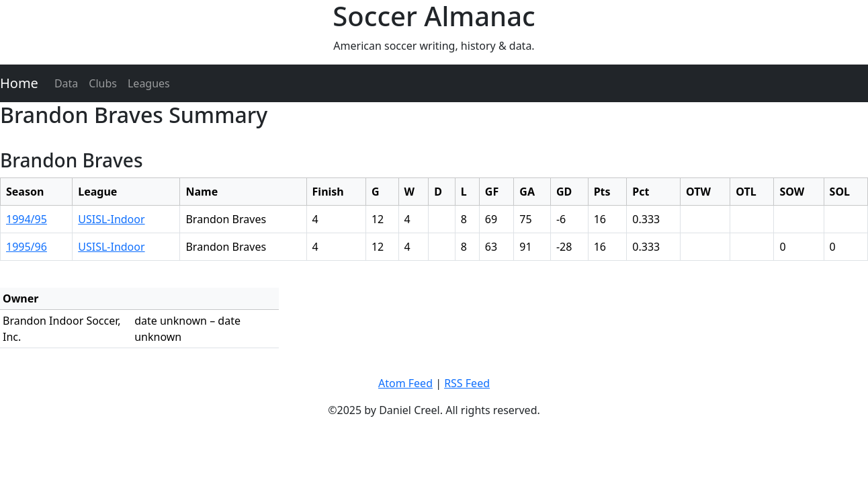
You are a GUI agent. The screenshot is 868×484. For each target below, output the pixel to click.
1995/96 (27, 247)
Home (19, 83)
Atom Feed (405, 383)
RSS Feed (467, 383)
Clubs (103, 83)
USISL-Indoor (111, 219)
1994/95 (27, 219)
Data (66, 83)
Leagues (149, 83)
